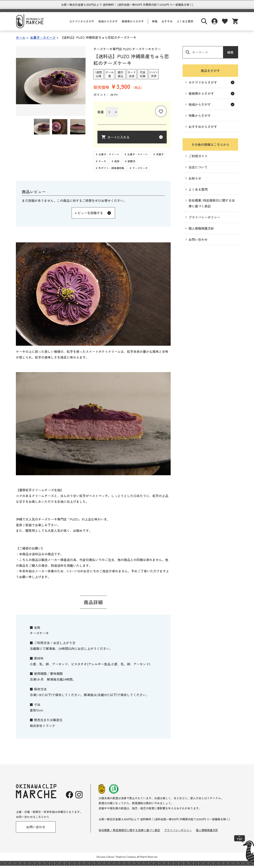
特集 (155, 23)
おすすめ (167, 23)
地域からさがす (108, 23)
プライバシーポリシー (204, 219)
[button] (42, 129)
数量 (101, 114)
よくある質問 (185, 23)
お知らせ (195, 180)
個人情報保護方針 (201, 230)
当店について (198, 169)
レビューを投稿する (89, 215)
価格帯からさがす (133, 23)
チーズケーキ (140, 170)
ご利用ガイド (198, 158)
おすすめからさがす (203, 129)
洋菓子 (160, 156)
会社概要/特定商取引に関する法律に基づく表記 (212, 205)
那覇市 (131, 163)
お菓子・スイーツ (109, 156)
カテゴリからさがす (82, 23)
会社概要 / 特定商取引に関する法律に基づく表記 (129, 832)
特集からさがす (200, 118)
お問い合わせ (198, 242)
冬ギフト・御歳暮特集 (111, 170)
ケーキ (102, 163)
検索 (230, 54)
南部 (117, 163)
